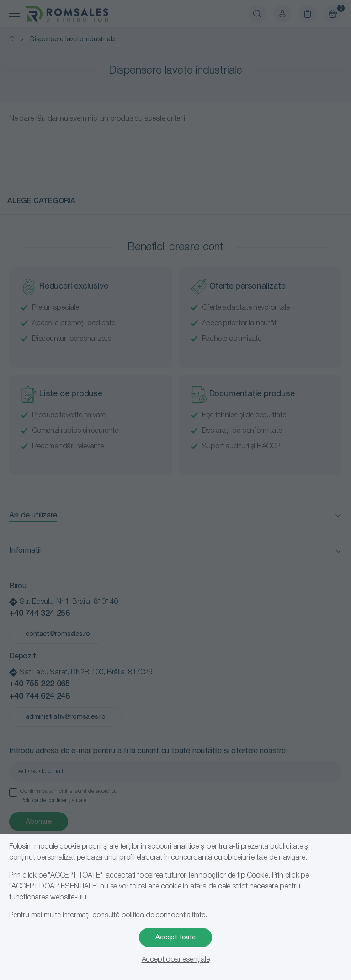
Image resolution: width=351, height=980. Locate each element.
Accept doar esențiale (176, 960)
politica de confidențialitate (163, 915)
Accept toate (175, 937)
